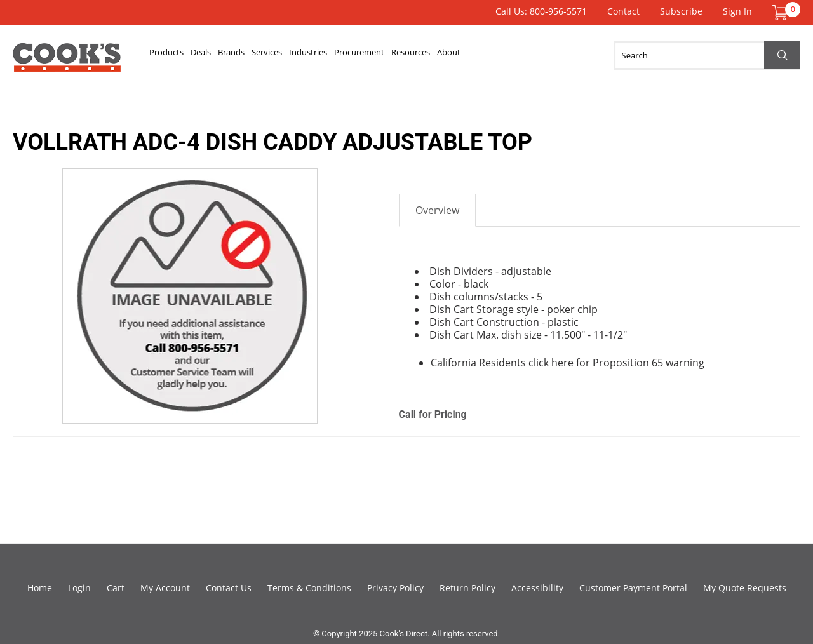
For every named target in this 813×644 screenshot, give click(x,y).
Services (337, 55)
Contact (623, 11)
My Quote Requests (745, 588)
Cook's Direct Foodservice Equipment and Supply (67, 62)
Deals (232, 55)
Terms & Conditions (309, 588)
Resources (552, 55)
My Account (165, 588)
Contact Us (229, 588)
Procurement (475, 55)
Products (178, 55)
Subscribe (681, 11)
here (562, 363)
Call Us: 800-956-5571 (541, 11)
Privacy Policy (395, 588)
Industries (400, 55)
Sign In (737, 11)
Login (79, 588)
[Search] (707, 55)
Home (40, 588)
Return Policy (467, 588)
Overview (437, 210)
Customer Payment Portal (633, 588)
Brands (281, 55)
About (610, 55)
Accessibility (537, 588)
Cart (116, 588)
